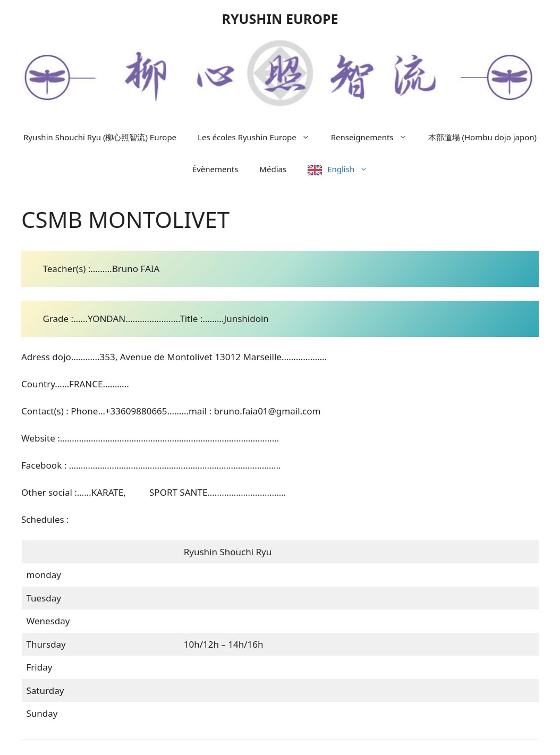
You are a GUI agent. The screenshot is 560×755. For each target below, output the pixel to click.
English (353, 169)
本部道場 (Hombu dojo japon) (483, 137)
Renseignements (374, 137)
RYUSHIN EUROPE (280, 19)
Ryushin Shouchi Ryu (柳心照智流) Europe (100, 137)
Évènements (215, 169)
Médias (273, 169)
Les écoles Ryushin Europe (259, 137)
